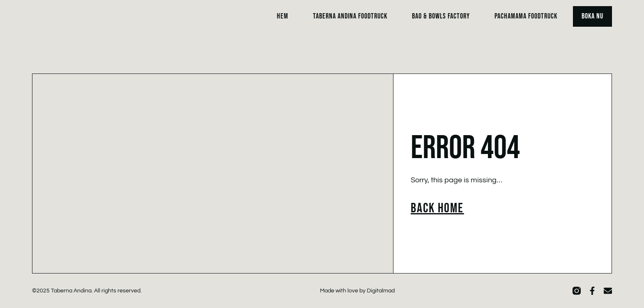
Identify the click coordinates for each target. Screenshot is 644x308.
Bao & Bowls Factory (441, 16)
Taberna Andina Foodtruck (350, 16)
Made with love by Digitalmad (357, 291)
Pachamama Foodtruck (526, 16)
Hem (283, 16)
